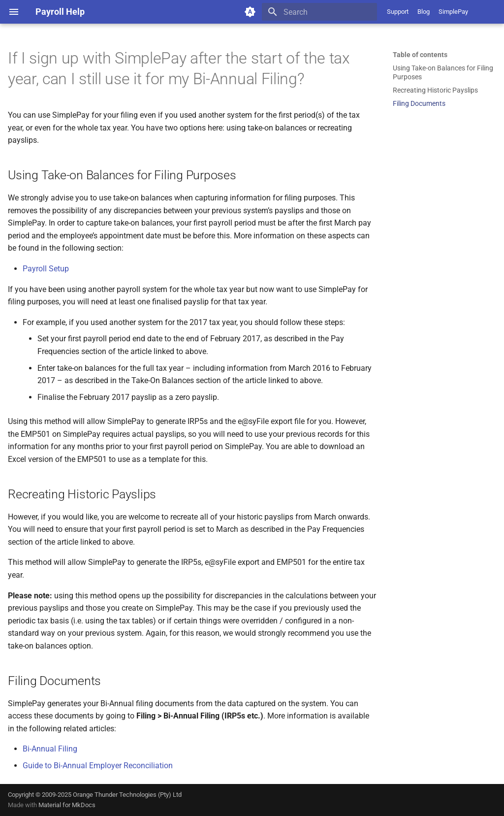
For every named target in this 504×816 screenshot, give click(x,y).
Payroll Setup (46, 269)
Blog (424, 12)
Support (398, 12)
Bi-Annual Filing (50, 749)
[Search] (319, 12)
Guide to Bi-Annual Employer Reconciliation (98, 766)
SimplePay (453, 12)
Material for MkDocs (67, 805)
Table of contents (420, 55)
